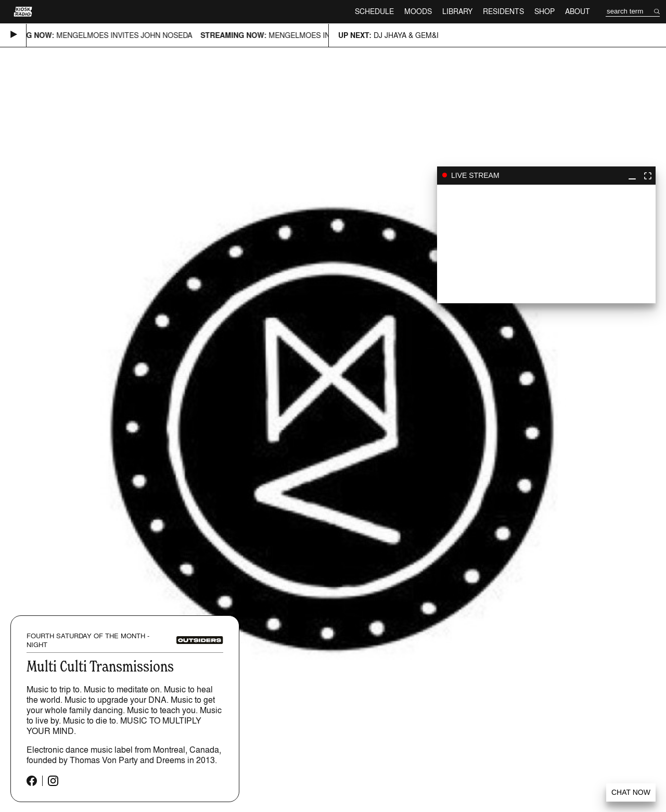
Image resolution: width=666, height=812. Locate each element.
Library (457, 11)
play (546, 244)
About (578, 11)
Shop (545, 11)
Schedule (374, 11)
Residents (503, 11)
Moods (418, 11)
